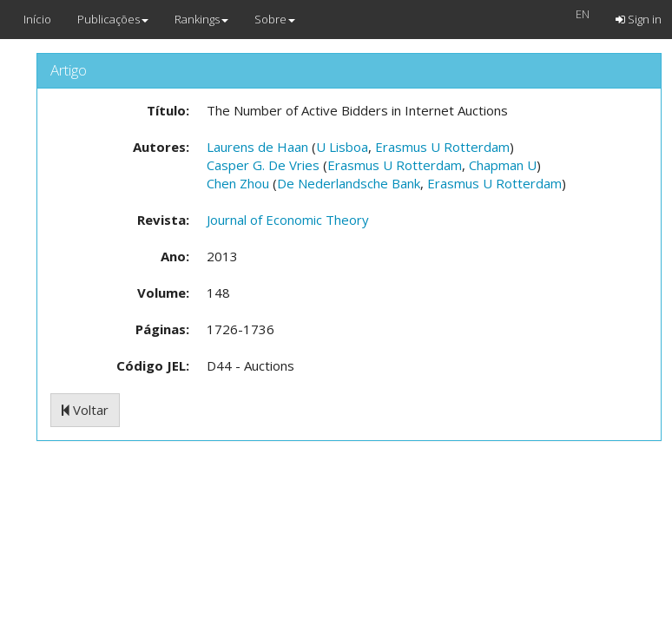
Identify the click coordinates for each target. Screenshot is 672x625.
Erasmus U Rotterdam (442, 147)
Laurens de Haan (257, 147)
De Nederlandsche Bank (349, 183)
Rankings (201, 19)
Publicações (113, 19)
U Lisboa (342, 147)
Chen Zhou (238, 183)
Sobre (275, 19)
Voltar (85, 410)
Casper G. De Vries (263, 165)
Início (37, 19)
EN (583, 14)
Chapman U (503, 165)
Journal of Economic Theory (288, 220)
